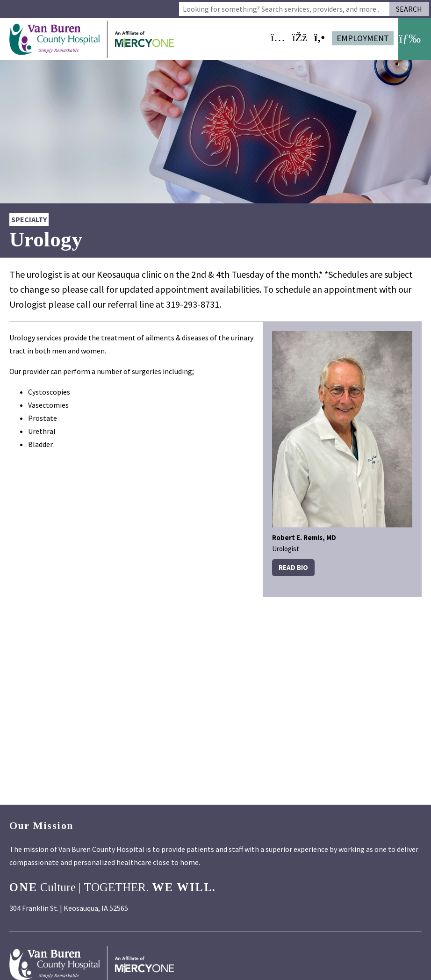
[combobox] (284, 9)
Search (409, 9)
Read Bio (293, 567)
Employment (363, 38)
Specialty (29, 219)
